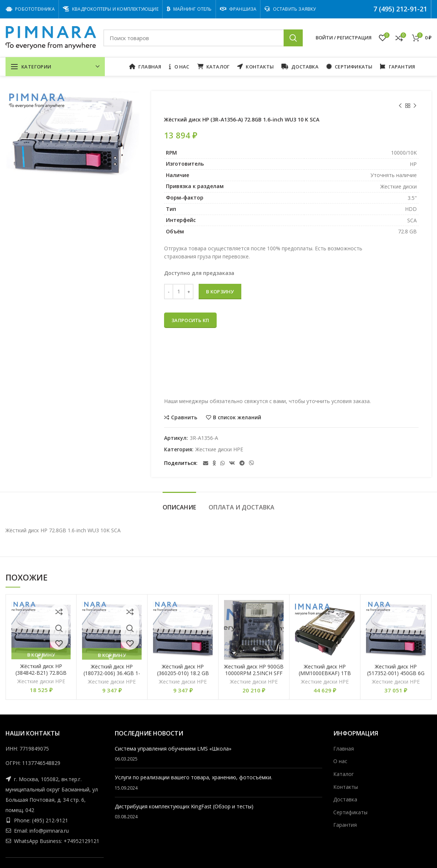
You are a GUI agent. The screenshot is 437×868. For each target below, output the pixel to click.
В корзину (220, 292)
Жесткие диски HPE (219, 450)
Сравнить (184, 417)
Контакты (346, 787)
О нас (340, 761)
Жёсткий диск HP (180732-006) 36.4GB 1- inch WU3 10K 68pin (112, 673)
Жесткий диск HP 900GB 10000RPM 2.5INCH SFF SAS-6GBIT (254, 673)
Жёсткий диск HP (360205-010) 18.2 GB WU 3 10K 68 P (183, 673)
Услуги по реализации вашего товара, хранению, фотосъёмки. (193, 777)
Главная (344, 749)
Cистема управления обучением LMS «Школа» (173, 749)
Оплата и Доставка (241, 507)
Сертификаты (350, 812)
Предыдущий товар (400, 106)
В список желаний (237, 417)
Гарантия (345, 825)
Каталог (344, 774)
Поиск (293, 38)
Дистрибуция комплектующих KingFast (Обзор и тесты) (184, 806)
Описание (179, 507)
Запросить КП (190, 320)
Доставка (345, 799)
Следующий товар (415, 106)
